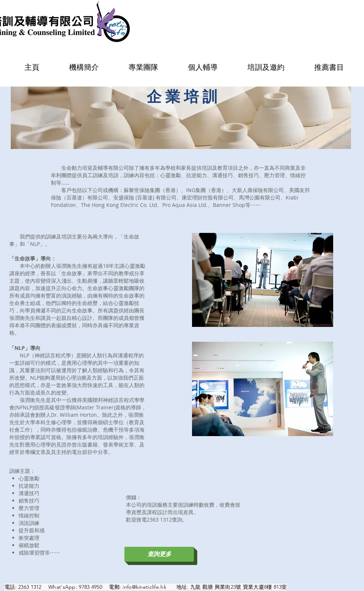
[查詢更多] (159, 554)
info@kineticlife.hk (144, 587)
